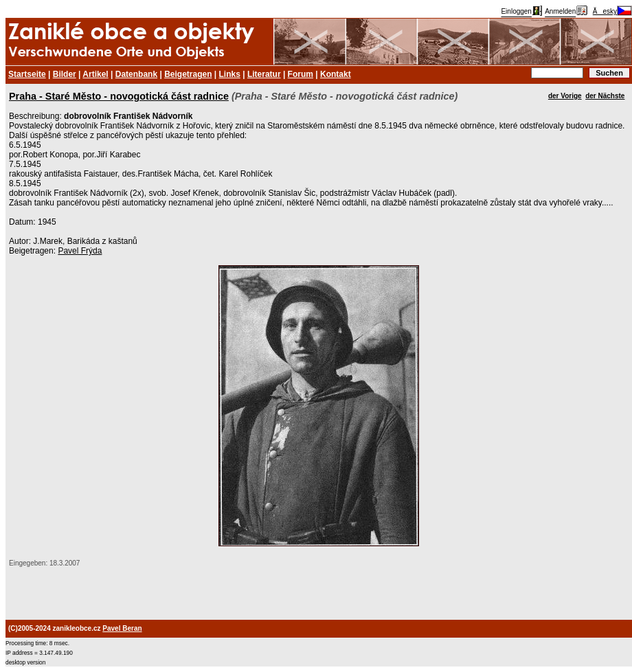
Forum (301, 74)
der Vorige (565, 96)
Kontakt (336, 74)
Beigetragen (188, 74)
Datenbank (136, 74)
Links (230, 74)
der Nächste (605, 96)
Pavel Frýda (80, 251)
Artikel (95, 74)
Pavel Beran (122, 628)
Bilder (65, 74)
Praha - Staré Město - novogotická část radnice (119, 96)
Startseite (27, 74)
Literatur (264, 74)
